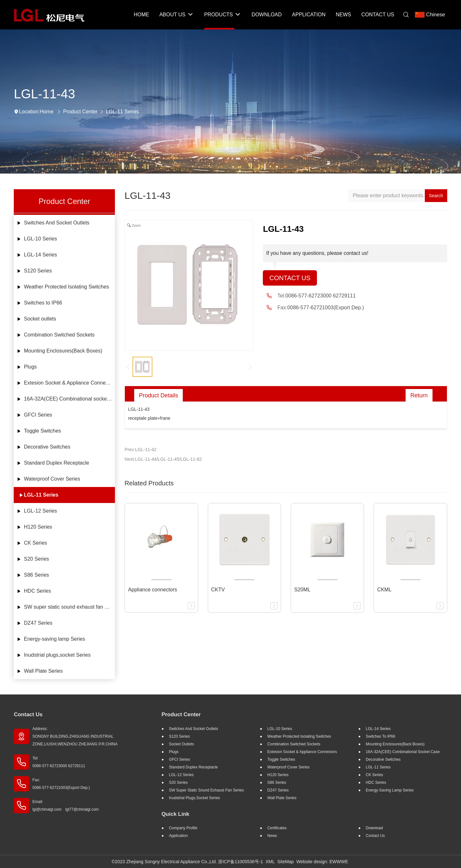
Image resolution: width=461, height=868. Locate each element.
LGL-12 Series (40, 511)
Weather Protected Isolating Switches (67, 287)
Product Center (80, 112)
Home (47, 112)
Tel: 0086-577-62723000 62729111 (59, 762)
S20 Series (36, 559)
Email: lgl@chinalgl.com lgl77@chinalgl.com (65, 806)
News (272, 836)
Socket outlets (40, 319)
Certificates (277, 828)
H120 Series (38, 527)
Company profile (183, 828)
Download (374, 828)
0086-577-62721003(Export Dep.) (326, 308)
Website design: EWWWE (322, 862)
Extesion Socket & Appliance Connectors (69, 383)
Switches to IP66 (43, 303)
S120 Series (38, 271)
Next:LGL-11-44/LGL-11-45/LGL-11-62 (163, 459)
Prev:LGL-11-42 (141, 450)
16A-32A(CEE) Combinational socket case (69, 399)
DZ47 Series (38, 623)
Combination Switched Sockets (59, 335)
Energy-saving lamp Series (55, 639)
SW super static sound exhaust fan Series (69, 607)
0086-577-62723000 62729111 (320, 296)
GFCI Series (38, 415)
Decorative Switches (47, 447)
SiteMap (285, 862)
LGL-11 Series (122, 112)
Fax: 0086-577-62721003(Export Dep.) (61, 784)
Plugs (30, 367)
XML (270, 862)
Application (178, 836)
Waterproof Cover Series (52, 479)
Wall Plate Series (43, 671)
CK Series (36, 543)
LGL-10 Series (40, 239)
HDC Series (37, 591)
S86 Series (36, 575)
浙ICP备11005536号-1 (240, 862)
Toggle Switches (43, 431)
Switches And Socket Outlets (57, 223)
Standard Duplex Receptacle (57, 463)
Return (419, 395)
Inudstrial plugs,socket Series (57, 655)
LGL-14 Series (40, 255)
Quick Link (175, 814)
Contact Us (290, 278)
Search (436, 196)
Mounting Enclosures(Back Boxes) (63, 351)
